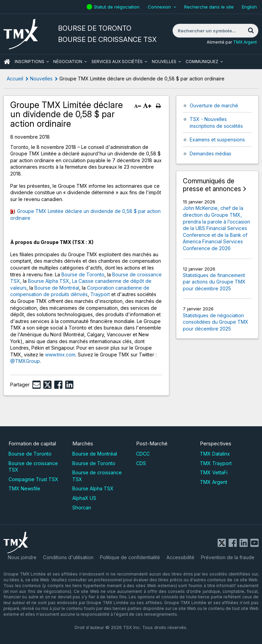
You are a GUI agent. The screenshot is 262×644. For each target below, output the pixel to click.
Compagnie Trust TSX (33, 479)
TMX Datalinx (215, 454)
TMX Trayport (216, 463)
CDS (141, 463)
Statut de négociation (118, 7)
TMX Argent (245, 42)
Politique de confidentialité (130, 557)
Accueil (15, 79)
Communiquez (202, 62)
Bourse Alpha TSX (49, 281)
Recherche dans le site (209, 7)
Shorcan (82, 508)
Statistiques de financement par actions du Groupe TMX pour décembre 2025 (214, 282)
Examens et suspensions (217, 140)
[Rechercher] (251, 31)
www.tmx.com (60, 355)
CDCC (143, 454)
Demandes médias (210, 154)
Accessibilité (180, 557)
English (249, 7)
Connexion (159, 7)
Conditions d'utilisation (68, 557)
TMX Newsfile (24, 488)
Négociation (68, 62)
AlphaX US (84, 498)
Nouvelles (164, 62)
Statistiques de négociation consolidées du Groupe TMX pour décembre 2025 (216, 322)
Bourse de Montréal (57, 288)
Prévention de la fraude (228, 557)
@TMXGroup (25, 361)
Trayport (100, 294)
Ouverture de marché (214, 105)
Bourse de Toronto (83, 274)
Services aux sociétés (117, 62)
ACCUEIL (7, 62)
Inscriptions (30, 62)
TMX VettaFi (214, 472)
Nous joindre (22, 557)
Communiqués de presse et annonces (212, 185)
